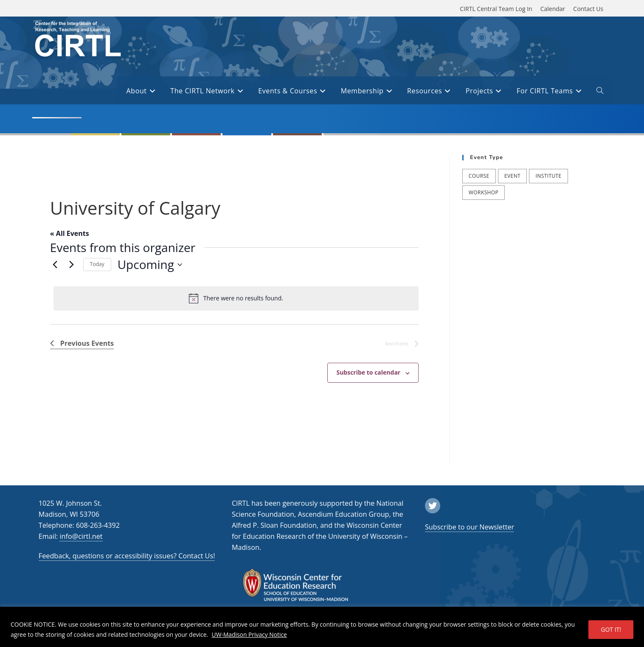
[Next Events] (72, 265)
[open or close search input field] (600, 92)
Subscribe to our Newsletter (470, 527)
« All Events (70, 233)
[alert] (236, 298)
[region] (322, 627)
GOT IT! (611, 629)
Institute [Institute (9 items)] (548, 176)
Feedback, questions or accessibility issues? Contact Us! (127, 556)
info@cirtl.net (81, 536)
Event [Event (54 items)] (512, 176)
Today (97, 264)
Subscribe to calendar (368, 372)
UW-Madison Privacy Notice (250, 634)
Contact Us (588, 9)
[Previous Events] (55, 265)
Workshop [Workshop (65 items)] (484, 192)
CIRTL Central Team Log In (496, 9)
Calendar (553, 9)
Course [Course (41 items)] (479, 176)
